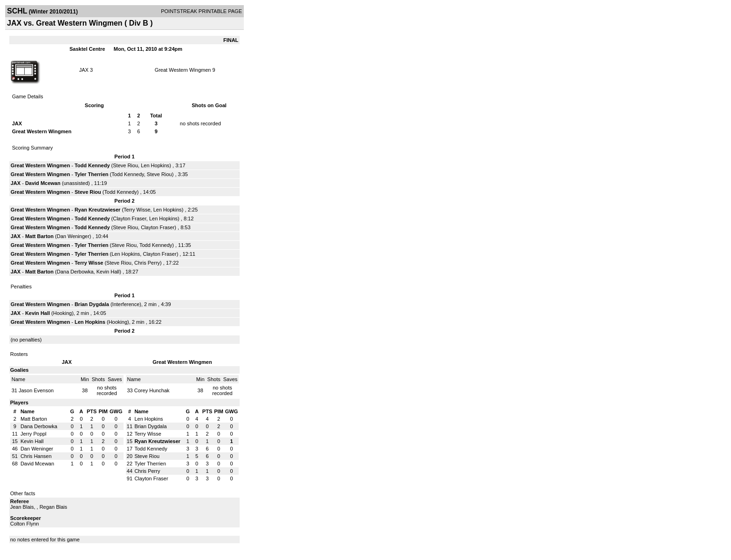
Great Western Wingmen (183, 70)
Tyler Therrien (92, 174)
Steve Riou (125, 165)
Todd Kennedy (92, 165)
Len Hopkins (155, 165)
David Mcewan (43, 183)
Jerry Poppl (34, 434)
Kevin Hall (108, 272)
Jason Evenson (36, 390)
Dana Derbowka (75, 272)
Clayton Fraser (130, 219)
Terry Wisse (137, 210)
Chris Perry (147, 263)
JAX (84, 70)
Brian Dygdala (92, 304)
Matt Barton (39, 236)
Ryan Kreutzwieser (97, 210)
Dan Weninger (73, 236)
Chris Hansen (36, 456)
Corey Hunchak (152, 390)
